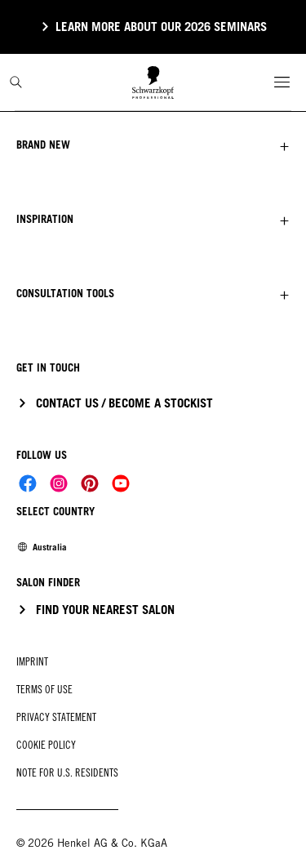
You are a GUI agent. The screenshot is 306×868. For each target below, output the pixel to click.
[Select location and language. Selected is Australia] (42, 547)
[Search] (16, 82)
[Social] (28, 483)
